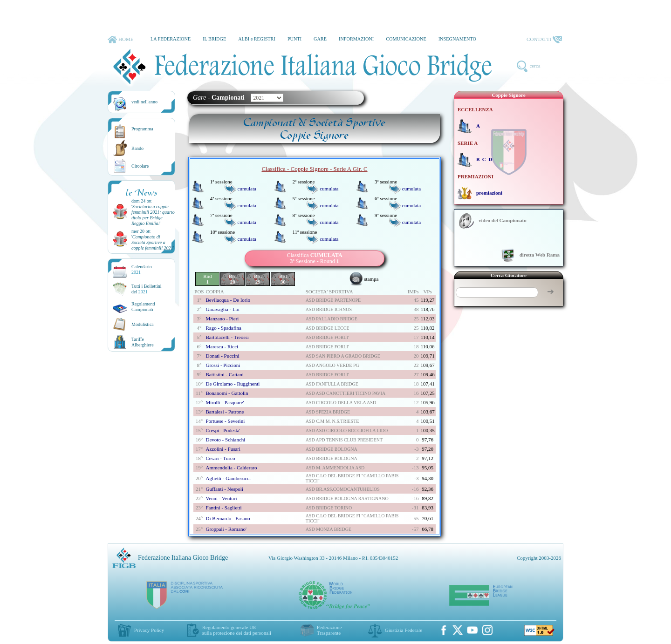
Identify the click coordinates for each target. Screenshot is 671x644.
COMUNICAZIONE (406, 39)
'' (153, 215)
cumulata (247, 189)
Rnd (207, 279)
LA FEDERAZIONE (171, 39)
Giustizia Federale (404, 630)
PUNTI (294, 39)
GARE (320, 39)
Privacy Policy (149, 630)
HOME (120, 40)
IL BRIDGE (214, 39)
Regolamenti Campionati (143, 307)
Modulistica (143, 324)
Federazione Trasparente (329, 630)
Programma (142, 129)
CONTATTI (544, 40)
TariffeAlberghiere (143, 342)
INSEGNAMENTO (457, 39)
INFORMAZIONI (356, 39)
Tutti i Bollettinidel (147, 289)
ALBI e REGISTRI (257, 39)
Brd (233, 279)
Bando (137, 148)
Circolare (140, 166)
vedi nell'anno (144, 102)
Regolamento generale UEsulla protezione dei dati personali (237, 630)
